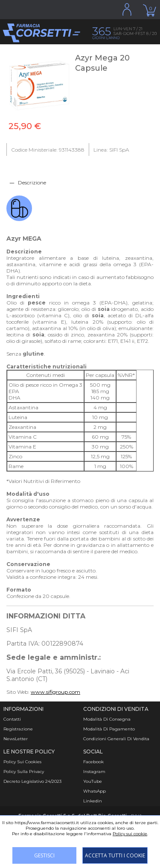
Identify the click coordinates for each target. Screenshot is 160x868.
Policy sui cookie (130, 834)
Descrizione (32, 183)
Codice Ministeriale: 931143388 (48, 150)
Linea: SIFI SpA (111, 150)
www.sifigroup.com (55, 692)
